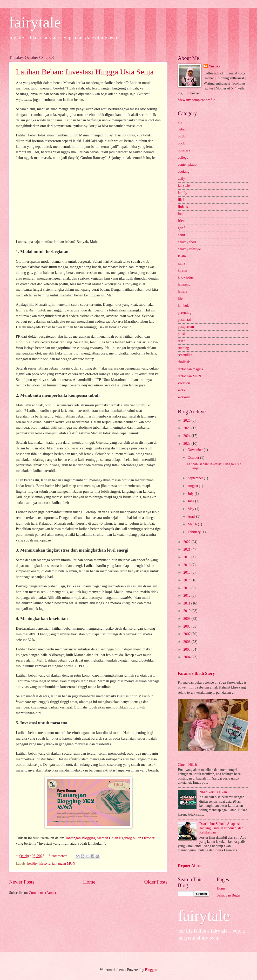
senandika (185, 355)
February (195, 532)
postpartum (186, 327)
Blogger (151, 970)
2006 (187, 642)
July (191, 494)
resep (182, 341)
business (184, 150)
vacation (184, 383)
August (193, 486)
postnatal (184, 320)
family (182, 193)
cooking (184, 172)
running (183, 348)
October (194, 458)
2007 (187, 634)
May (191, 509)
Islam (182, 256)
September (196, 478)
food (181, 214)
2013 (187, 588)
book (181, 143)
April (192, 516)
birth (181, 136)
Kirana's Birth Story (196, 673)
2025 (187, 428)
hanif (181, 235)
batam (182, 129)
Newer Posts (22, 882)
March (193, 524)
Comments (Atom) (42, 893)
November (196, 450)
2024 (187, 436)
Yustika (215, 66)
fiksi (181, 200)
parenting (185, 313)
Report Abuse (190, 866)
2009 (187, 619)
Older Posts (156, 882)
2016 (187, 565)
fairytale (35, 22)
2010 (187, 611)
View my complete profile (197, 100)
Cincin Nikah (187, 765)
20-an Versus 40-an (213, 792)
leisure (183, 291)
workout (184, 397)
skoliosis (184, 362)
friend (182, 221)
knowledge (186, 277)
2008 (187, 626)
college (183, 158)
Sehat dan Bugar (229, 895)
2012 (187, 596)
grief (181, 228)
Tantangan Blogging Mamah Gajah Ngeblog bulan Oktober (110, 838)
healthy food (187, 242)
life (180, 299)
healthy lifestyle (39, 863)
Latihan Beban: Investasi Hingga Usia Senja (85, 72)
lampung (184, 284)
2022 (187, 542)
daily (181, 179)
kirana (182, 270)
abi (180, 122)
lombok (183, 306)
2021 (187, 549)
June (191, 501)
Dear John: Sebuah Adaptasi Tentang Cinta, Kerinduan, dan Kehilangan (221, 828)
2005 (187, 649)
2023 (187, 444)
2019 (187, 557)
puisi (181, 334)
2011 (187, 603)
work (181, 390)
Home (89, 882)
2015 (187, 572)
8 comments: (58, 856)
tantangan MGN (63, 863)
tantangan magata (190, 369)
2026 (187, 421)
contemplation (188, 165)
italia (181, 263)
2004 (187, 657)
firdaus (183, 207)
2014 (187, 580)
